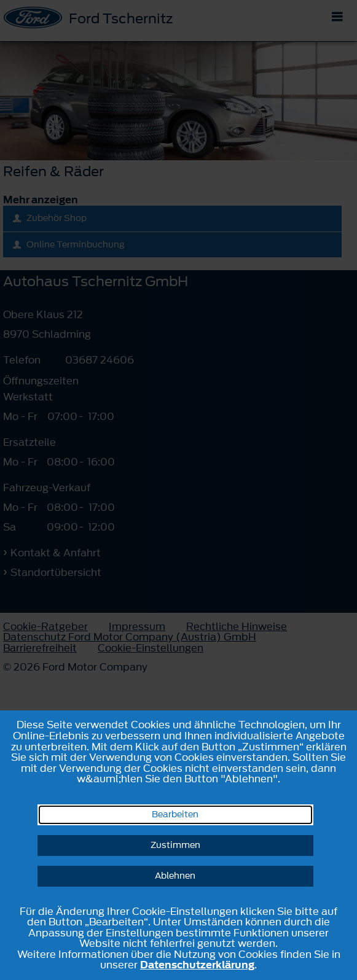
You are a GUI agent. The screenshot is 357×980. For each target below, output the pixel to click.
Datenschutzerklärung (197, 965)
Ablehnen (175, 876)
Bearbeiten (175, 815)
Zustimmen (175, 845)
